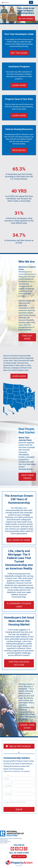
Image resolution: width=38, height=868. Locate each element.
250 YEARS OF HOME (19, 540)
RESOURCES (19, 150)
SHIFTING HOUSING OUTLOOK (19, 663)
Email (6, 776)
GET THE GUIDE (19, 53)
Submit (19, 809)
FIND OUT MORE (27, 337)
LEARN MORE (19, 85)
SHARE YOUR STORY (27, 726)
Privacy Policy (19, 866)
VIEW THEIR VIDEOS (27, 477)
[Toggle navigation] (31, 2)
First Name (8, 783)
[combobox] (19, 802)
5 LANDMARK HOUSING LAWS (19, 605)
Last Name (8, 791)
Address (8, 799)
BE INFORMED (26, 19)
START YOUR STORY (19, 856)
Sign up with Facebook (18, 746)
